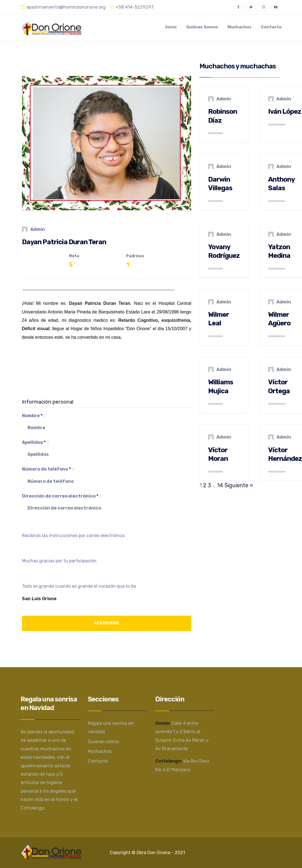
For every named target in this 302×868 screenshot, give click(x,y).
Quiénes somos (202, 27)
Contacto (271, 27)
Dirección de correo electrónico (62, 496)
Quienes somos (103, 742)
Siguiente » (239, 485)
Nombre (34, 416)
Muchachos (239, 27)
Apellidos (35, 443)
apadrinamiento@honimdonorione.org (63, 7)
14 (220, 485)
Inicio (171, 27)
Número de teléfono (48, 469)
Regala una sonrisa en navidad (111, 727)
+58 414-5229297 (132, 7)
